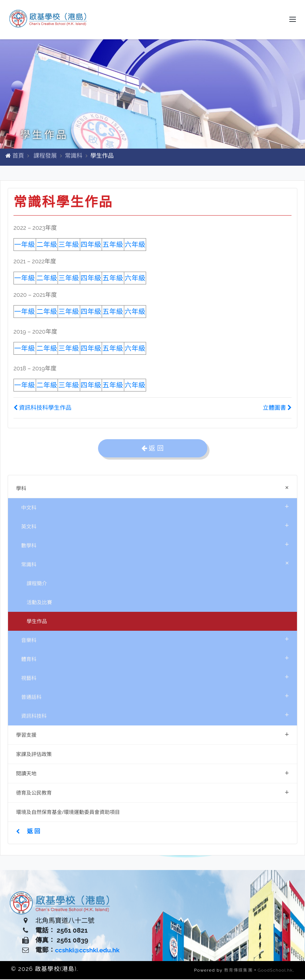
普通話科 (155, 696)
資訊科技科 (155, 715)
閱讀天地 (152, 773)
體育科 (155, 658)
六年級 (135, 349)
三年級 (69, 245)
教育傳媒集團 (237, 971)
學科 (154, 488)
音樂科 (155, 639)
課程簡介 (37, 584)
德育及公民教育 (152, 793)
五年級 (113, 349)
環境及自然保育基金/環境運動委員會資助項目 (68, 813)
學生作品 (37, 622)
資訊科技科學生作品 (42, 408)
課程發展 (45, 156)
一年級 (25, 349)
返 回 (28, 832)
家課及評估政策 (34, 755)
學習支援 (152, 735)
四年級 (91, 245)
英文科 (155, 526)
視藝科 (155, 677)
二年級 (47, 245)
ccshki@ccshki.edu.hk (89, 951)
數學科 (155, 545)
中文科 (155, 507)
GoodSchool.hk (275, 971)
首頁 (18, 156)
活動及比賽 (39, 603)
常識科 (74, 156)
